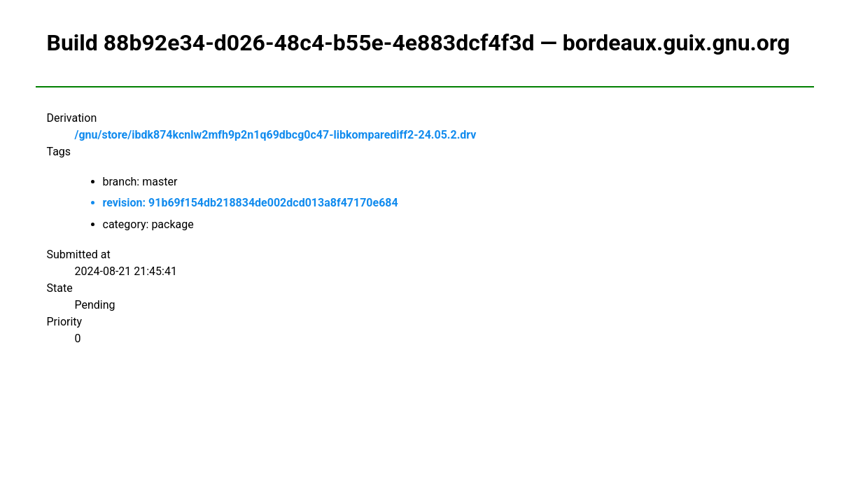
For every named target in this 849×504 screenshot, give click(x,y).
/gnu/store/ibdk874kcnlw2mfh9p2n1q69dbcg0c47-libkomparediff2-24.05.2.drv (276, 135)
